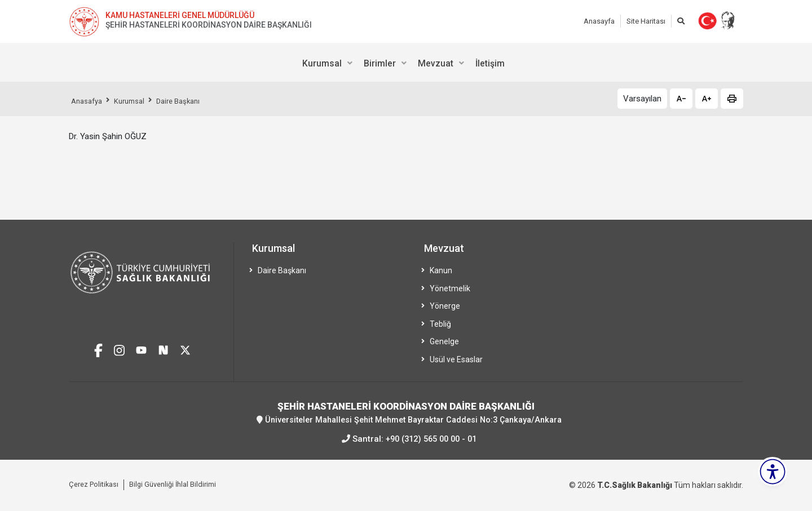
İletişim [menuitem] (490, 63)
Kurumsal (135, 101)
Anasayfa (599, 21)
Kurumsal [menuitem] (322, 63)
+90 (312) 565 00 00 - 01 (431, 438)
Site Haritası (646, 21)
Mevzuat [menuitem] (436, 63)
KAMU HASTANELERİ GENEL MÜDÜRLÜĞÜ (180, 15)
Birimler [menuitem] (380, 63)
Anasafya (89, 101)
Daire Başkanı (189, 101)
